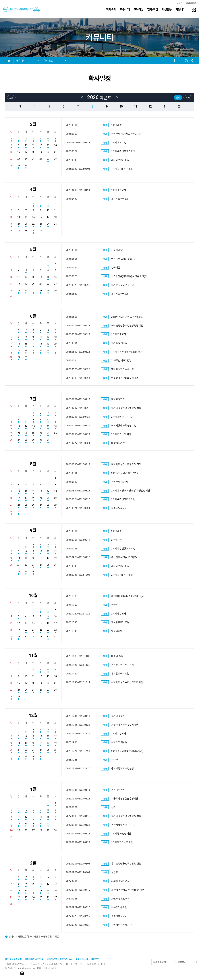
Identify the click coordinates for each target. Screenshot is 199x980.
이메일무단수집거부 (34, 959)
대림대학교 (191, 3)
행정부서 (182, 962)
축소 (180, 61)
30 (18, 166)
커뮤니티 (180, 9)
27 (47, 159)
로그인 (180, 3)
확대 (175, 61)
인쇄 (186, 61)
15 (47, 277)
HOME (9, 61)
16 (25, 344)
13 (47, 145)
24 (47, 224)
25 (18, 291)
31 (25, 166)
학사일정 (48, 61)
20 (18, 224)
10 (121, 106)
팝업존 (194, 10)
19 (11, 224)
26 (25, 291)
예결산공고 (52, 959)
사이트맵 (95, 959)
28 (40, 291)
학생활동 (167, 9)
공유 (192, 61)
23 (40, 224)
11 (136, 106)
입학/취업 (153, 9)
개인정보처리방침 (14, 959)
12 (150, 106)
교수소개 (125, 9)
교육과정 (138, 9)
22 (33, 224)
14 (11, 344)
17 (33, 344)
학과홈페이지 (160, 962)
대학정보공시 (66, 959)
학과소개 (111, 9)
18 (40, 344)
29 (33, 231)
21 (25, 224)
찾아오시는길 (82, 959)
